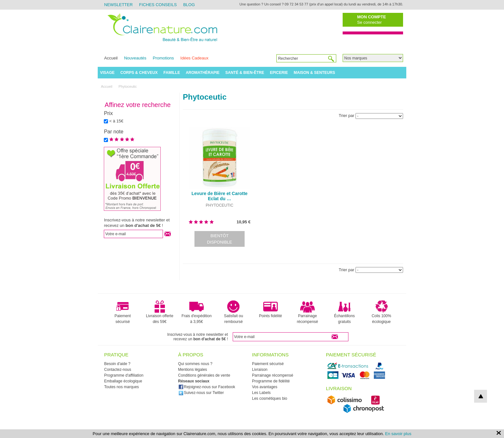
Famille (172, 73)
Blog (189, 5)
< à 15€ (116, 121)
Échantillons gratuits (344, 312)
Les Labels (261, 393)
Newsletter (118, 5)
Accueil (111, 58)
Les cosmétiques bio (270, 398)
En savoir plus (398, 434)
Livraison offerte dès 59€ (160, 312)
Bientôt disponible (220, 239)
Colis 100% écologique (381, 312)
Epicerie (279, 73)
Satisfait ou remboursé (234, 312)
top (481, 396)
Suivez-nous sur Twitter (201, 393)
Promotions (163, 58)
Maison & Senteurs (315, 73)
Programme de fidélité (271, 381)
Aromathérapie (203, 73)
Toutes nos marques (122, 387)
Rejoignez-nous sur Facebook (207, 387)
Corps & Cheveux (139, 73)
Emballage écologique (123, 381)
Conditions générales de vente (204, 375)
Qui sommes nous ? (195, 364)
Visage (107, 73)
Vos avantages (265, 387)
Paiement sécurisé (123, 312)
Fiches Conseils (158, 5)
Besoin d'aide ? (117, 364)
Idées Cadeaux (194, 58)
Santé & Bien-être (245, 73)
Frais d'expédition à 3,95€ (197, 312)
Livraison (260, 370)
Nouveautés (135, 58)
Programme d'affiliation (124, 375)
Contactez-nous (118, 370)
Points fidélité (270, 309)
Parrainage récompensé (307, 312)
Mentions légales (193, 370)
